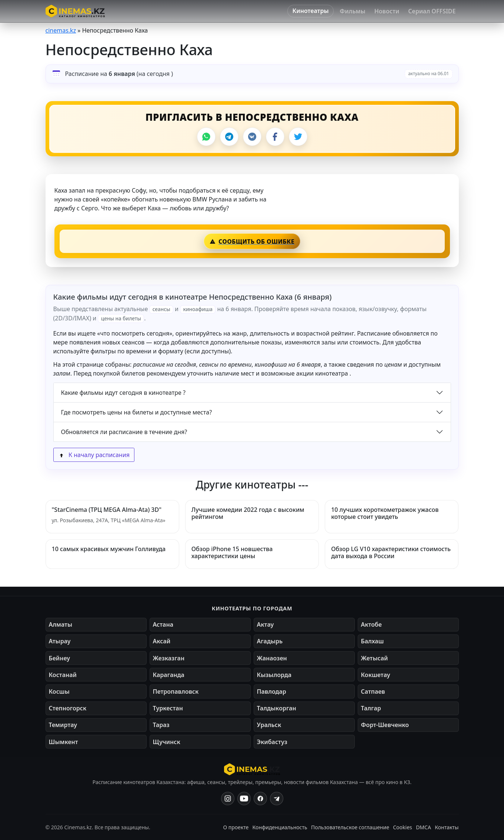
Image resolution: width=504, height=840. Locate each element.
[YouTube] (244, 799)
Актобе (372, 624)
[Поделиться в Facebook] (275, 137)
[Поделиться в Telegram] (229, 137)
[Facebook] (260, 799)
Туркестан (168, 708)
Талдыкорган (277, 708)
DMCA (423, 827)
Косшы (59, 691)
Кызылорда (274, 675)
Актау (266, 624)
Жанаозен (272, 658)
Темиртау (63, 725)
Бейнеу (59, 658)
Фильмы (352, 11)
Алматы (61, 624)
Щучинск (167, 742)
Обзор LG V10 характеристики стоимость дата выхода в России (391, 552)
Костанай (63, 675)
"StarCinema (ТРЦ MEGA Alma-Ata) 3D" (107, 510)
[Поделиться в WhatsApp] (206, 137)
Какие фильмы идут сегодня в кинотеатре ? (123, 393)
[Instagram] (228, 799)
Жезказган (169, 658)
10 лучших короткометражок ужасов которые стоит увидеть (385, 513)
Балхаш (373, 641)
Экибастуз (272, 742)
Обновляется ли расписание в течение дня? (124, 432)
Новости (387, 11)
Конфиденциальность (280, 827)
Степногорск (68, 708)
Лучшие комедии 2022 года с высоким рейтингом (248, 513)
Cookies (402, 827)
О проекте (236, 827)
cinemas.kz (61, 30)
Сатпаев (373, 691)
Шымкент (64, 742)
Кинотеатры (311, 11)
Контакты (447, 827)
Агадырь (270, 641)
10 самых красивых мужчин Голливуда (109, 549)
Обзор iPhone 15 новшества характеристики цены (232, 552)
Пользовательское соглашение (350, 827)
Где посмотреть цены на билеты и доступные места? (137, 412)
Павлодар (272, 691)
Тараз (161, 725)
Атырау (60, 641)
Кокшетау (376, 675)
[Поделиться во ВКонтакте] (252, 137)
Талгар (371, 708)
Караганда (169, 675)
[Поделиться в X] (298, 137)
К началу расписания (94, 455)
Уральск (269, 725)
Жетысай (375, 658)
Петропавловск (176, 691)
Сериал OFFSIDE (432, 11)
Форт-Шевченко (385, 725)
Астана (163, 624)
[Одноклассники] (277, 799)
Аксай (162, 641)
